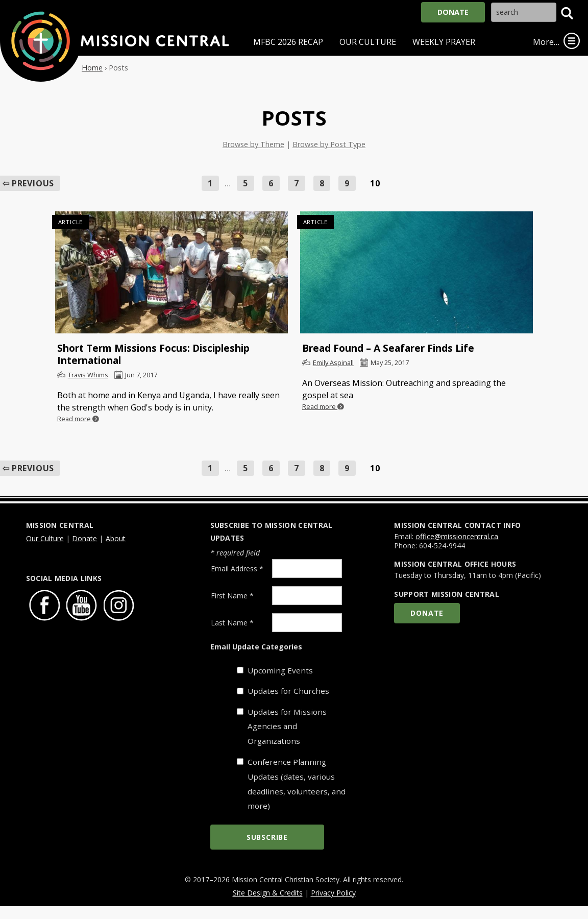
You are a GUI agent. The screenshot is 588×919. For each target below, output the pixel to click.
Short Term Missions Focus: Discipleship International (153, 354)
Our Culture (368, 42)
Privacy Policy (333, 893)
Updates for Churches (288, 691)
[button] (567, 13)
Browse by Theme (253, 144)
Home (92, 68)
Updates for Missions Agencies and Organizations (287, 727)
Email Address (237, 569)
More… (546, 42)
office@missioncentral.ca (457, 536)
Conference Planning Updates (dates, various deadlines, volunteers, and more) (297, 784)
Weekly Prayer (444, 42)
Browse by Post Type (329, 144)
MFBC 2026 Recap (288, 42)
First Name (232, 596)
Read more (78, 419)
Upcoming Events (280, 670)
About (116, 538)
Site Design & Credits (268, 893)
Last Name (232, 623)
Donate (453, 12)
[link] (572, 41)
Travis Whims (88, 375)
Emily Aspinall (333, 362)
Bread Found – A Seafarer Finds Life (388, 348)
